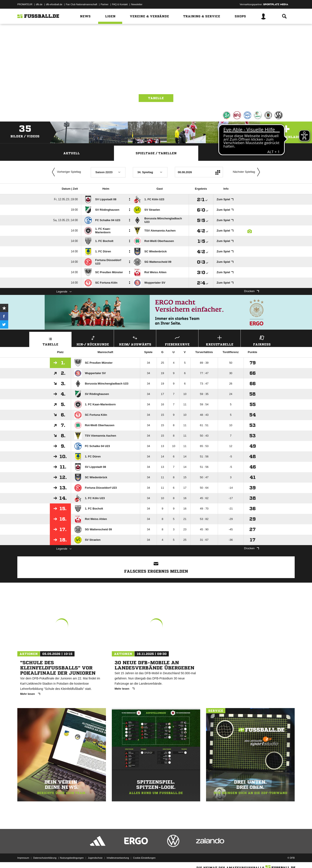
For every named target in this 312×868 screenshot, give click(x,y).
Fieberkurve (177, 340)
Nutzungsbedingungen (72, 858)
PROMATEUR (25, 4)
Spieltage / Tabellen (156, 153)
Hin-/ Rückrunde (93, 340)
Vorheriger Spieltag (65, 172)
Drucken (252, 291)
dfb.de (39, 4)
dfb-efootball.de (54, 4)
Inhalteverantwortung (118, 858)
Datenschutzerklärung (45, 858)
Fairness (262, 340)
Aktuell (71, 153)
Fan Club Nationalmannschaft (82, 4)
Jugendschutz (95, 858)
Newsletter (137, 4)
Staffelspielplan (241, 153)
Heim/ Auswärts (135, 340)
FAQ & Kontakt (120, 4)
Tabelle (156, 98)
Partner (105, 4)
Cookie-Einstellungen (144, 858)
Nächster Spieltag (247, 172)
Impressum (23, 858)
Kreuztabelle (219, 340)
